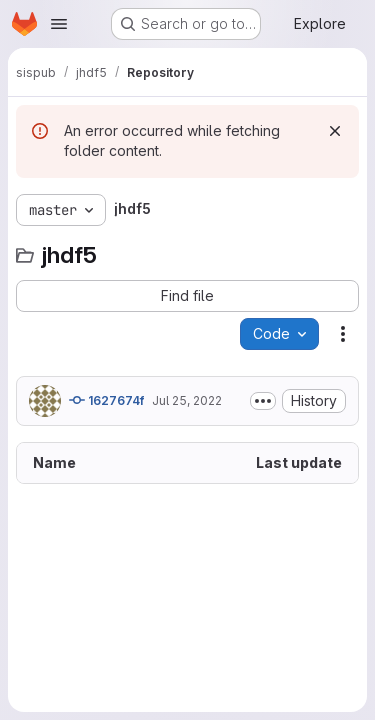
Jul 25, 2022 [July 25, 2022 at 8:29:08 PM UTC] (187, 400)
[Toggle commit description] (263, 401)
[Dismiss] (335, 131)
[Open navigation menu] (59, 24)
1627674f (106, 400)
